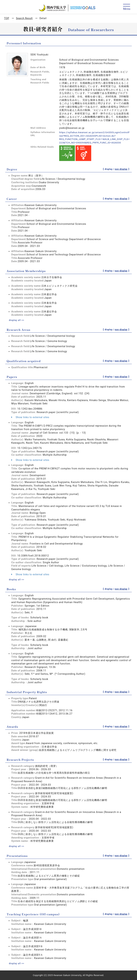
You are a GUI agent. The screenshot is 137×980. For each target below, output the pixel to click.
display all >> (17, 320)
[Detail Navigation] (127, 7)
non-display (121, 169)
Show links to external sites (30, 417)
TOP (7, 18)
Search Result (24, 18)
